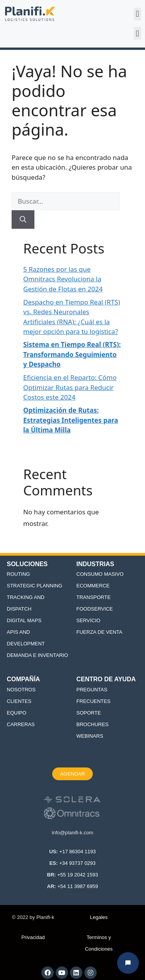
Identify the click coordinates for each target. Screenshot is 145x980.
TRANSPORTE (94, 597)
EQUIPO (17, 713)
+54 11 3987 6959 (78, 886)
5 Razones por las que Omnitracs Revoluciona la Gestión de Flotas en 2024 (63, 279)
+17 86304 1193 (77, 852)
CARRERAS (21, 724)
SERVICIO (89, 620)
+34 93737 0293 (77, 863)
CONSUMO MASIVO (100, 574)
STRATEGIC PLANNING (35, 586)
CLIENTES (19, 701)
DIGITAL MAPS (24, 620)
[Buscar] (23, 219)
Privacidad (33, 937)
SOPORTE (89, 713)
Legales (99, 917)
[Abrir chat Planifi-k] (128, 963)
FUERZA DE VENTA (100, 632)
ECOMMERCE (93, 586)
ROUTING (19, 574)
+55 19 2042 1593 (78, 875)
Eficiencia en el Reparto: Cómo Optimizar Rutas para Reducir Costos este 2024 (70, 387)
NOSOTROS (21, 690)
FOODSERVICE (95, 609)
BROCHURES (93, 724)
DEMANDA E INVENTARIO (38, 655)
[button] (137, 14)
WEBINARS (90, 736)
